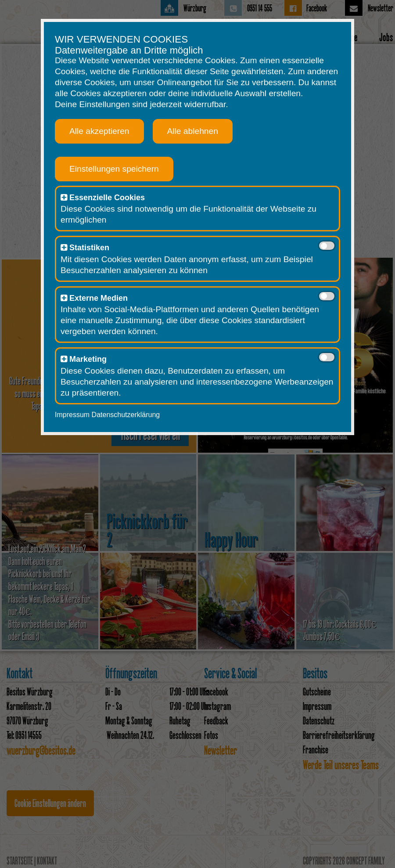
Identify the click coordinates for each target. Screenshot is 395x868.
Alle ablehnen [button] (189, 131)
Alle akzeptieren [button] (95, 131)
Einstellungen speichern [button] (110, 168)
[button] (60, 197)
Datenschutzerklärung (122, 414)
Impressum (68, 414)
